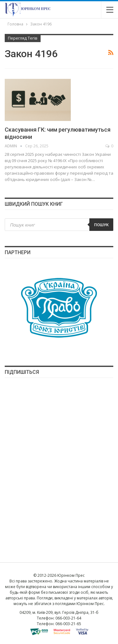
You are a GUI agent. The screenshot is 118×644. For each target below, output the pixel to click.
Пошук (101, 225)
